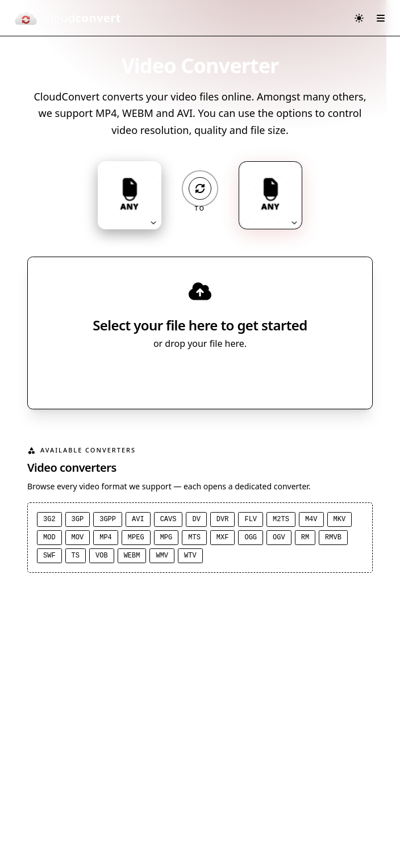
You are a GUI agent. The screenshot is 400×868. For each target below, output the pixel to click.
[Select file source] (237, 375)
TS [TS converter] (76, 556)
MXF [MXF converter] (223, 538)
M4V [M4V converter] (311, 519)
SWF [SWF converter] (49, 556)
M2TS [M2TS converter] (281, 519)
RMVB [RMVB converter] (333, 538)
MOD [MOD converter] (49, 538)
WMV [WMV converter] (162, 556)
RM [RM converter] (305, 538)
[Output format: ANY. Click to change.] (270, 195)
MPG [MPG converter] (166, 538)
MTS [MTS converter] (194, 538)
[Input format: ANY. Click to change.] (130, 195)
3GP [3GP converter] (78, 519)
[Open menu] (381, 18)
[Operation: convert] (200, 188)
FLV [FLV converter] (251, 519)
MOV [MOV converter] (78, 538)
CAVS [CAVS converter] (168, 519)
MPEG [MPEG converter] (136, 538)
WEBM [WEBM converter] (132, 556)
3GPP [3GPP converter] (108, 519)
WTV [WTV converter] (190, 556)
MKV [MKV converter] (340, 519)
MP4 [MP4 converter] (106, 538)
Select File (189, 375)
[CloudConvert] (67, 18)
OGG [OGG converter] (251, 538)
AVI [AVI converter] (138, 519)
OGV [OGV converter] (279, 538)
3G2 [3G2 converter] (49, 519)
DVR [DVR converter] (223, 519)
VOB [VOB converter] (102, 556)
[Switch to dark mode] (359, 18)
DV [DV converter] (196, 519)
